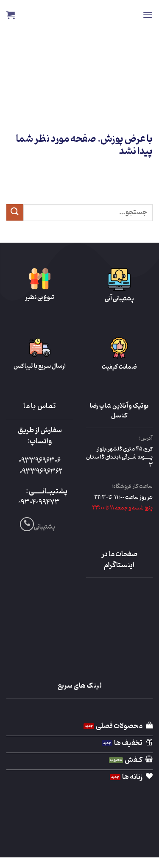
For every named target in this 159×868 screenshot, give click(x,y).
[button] (148, 15)
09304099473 (39, 503)
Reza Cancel (79, 15)
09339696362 (41, 472)
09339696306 (40, 461)
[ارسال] (15, 212)
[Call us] (27, 524)
